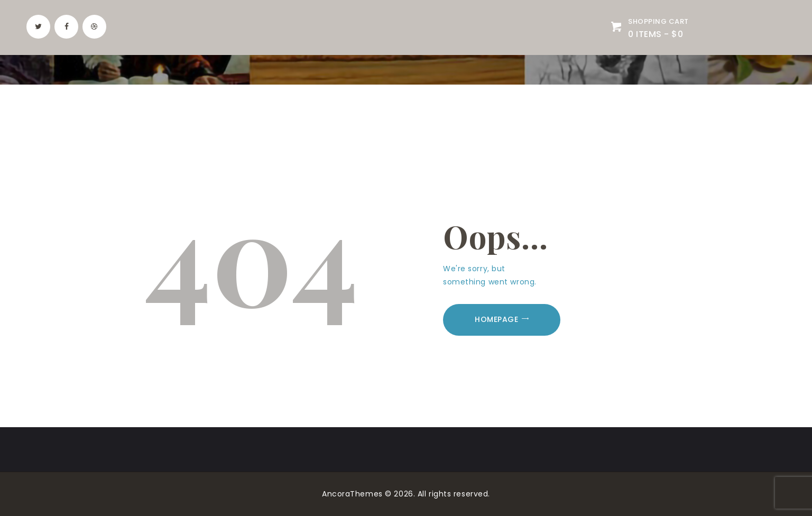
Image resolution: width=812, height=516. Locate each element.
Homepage (496, 319)
